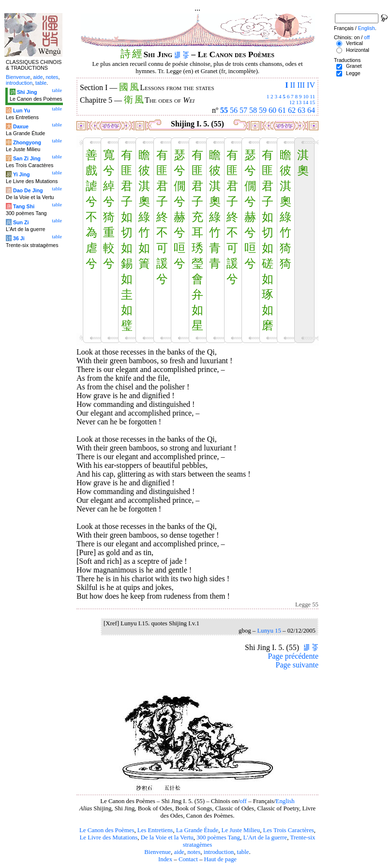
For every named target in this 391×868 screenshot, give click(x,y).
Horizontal (358, 50)
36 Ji (19, 238)
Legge (353, 73)
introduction (219, 852)
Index (165, 859)
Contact (188, 859)
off (243, 801)
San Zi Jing (27, 158)
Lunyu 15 (269, 631)
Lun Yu (22, 110)
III (301, 85)
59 (263, 110)
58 (253, 110)
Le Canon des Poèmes (107, 830)
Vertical (354, 43)
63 (301, 110)
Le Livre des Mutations (108, 837)
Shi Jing (27, 92)
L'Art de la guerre (265, 837)
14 (306, 102)
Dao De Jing (28, 190)
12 (292, 102)
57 (243, 110)
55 (224, 110)
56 (234, 110)
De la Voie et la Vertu (167, 837)
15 (312, 102)
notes (194, 852)
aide (179, 852)
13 (299, 102)
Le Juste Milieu (241, 830)
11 (312, 96)
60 (272, 110)
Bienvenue (158, 852)
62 (292, 110)
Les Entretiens (155, 830)
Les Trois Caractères (289, 830)
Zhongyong (27, 142)
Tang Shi (24, 206)
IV (311, 85)
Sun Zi (21, 222)
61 (282, 110)
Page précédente (293, 656)
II (293, 85)
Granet (354, 66)
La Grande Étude (197, 830)
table (243, 852)
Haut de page (221, 859)
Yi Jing (22, 174)
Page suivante (297, 665)
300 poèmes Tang (218, 837)
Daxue (21, 126)
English (285, 801)
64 (311, 110)
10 (306, 96)
